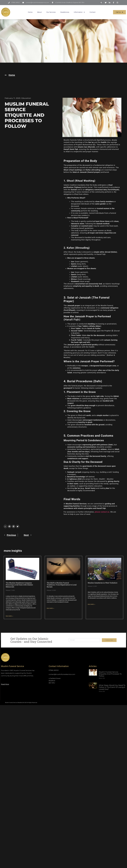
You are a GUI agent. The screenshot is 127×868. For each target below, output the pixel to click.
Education (26, 98)
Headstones (65, 12)
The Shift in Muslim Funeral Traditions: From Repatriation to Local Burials (62, 585)
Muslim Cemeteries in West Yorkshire (103, 583)
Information (79, 12)
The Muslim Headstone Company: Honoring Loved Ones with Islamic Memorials (19, 585)
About (39, 12)
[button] (101, 3)
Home (30, 12)
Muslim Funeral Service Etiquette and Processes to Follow (110, 674)
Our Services (51, 12)
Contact (93, 12)
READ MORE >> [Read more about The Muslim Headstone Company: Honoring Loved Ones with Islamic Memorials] (9, 616)
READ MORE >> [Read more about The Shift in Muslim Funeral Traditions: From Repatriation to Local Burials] (50, 608)
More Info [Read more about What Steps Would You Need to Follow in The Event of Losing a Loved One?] (102, 691)
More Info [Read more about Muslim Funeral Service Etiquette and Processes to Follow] (102, 678)
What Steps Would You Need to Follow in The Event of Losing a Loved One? (112, 687)
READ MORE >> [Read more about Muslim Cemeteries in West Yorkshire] (91, 604)
